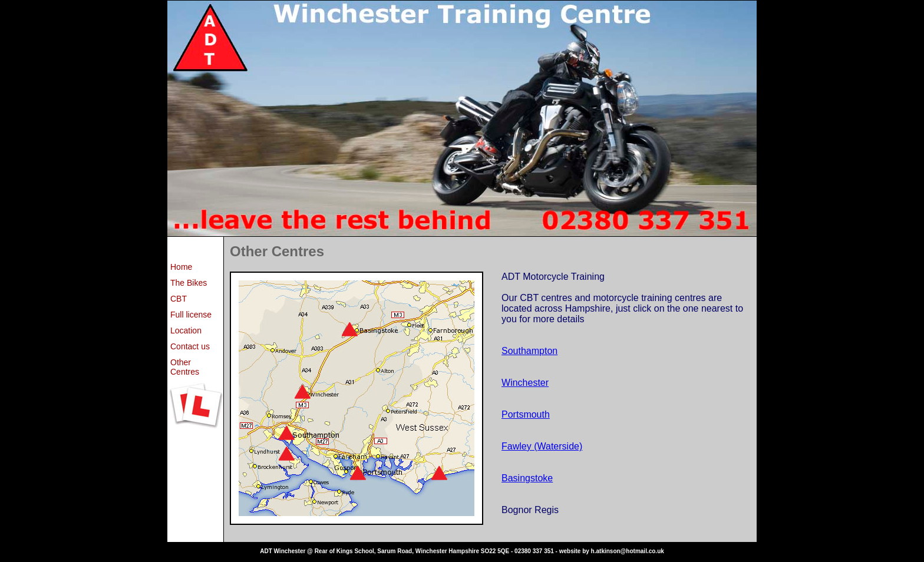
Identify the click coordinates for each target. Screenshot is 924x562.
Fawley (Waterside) (542, 446)
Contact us (190, 346)
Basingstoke (527, 478)
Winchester (525, 383)
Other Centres (185, 367)
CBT (179, 299)
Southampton (529, 351)
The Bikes (189, 283)
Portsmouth (526, 414)
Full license (191, 315)
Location (186, 330)
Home (181, 267)
